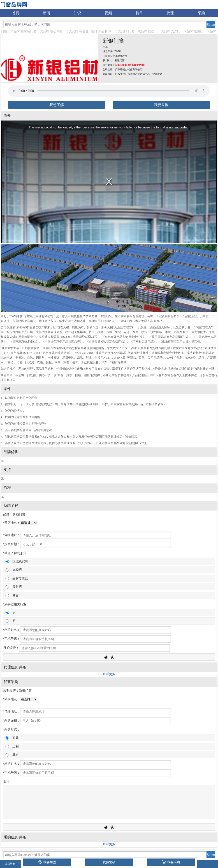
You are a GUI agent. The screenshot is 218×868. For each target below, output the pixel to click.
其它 (16, 595)
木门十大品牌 (118, 31)
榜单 (139, 13)
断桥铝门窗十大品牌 (35, 31)
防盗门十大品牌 (159, 31)
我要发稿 (109, 862)
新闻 (46, 13)
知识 (77, 13)
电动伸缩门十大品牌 (64, 31)
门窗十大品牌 (10, 31)
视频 (108, 13)
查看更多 (109, 674)
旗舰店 (17, 570)
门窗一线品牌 (138, 31)
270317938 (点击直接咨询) (130, 65)
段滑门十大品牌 (205, 31)
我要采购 (161, 105)
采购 (201, 13)
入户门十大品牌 (182, 31)
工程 (16, 746)
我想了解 (57, 105)
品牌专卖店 (20, 578)
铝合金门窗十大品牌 (93, 31)
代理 (170, 13)
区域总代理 (20, 561)
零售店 (17, 587)
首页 (16, 13)
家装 (16, 738)
